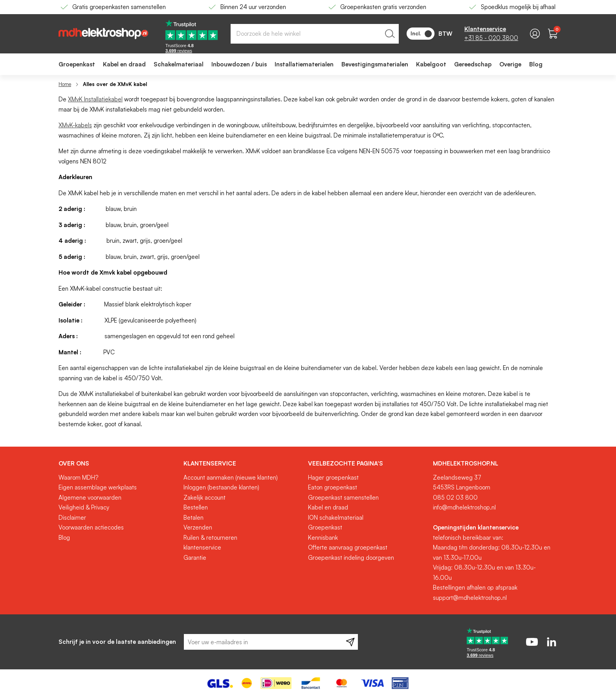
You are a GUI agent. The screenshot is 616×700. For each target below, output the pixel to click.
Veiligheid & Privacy (84, 507)
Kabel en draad (328, 507)
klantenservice (202, 547)
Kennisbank (323, 538)
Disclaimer (72, 518)
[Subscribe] (350, 642)
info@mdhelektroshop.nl (464, 507)
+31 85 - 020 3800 (491, 38)
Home (65, 84)
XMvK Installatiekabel (95, 99)
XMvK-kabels (75, 125)
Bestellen (196, 507)
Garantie (195, 558)
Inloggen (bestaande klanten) (221, 487)
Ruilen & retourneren (210, 538)
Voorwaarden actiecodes (91, 527)
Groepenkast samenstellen (343, 498)
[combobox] (315, 34)
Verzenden (198, 527)
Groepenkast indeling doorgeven (351, 558)
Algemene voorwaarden (90, 498)
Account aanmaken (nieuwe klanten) (231, 477)
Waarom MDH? (78, 477)
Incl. (421, 34)
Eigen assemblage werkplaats (98, 487)
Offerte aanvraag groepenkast (348, 547)
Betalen (193, 518)
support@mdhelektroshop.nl (470, 598)
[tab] (118, 464)
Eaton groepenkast (333, 487)
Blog (64, 538)
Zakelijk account (204, 498)
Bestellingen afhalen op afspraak (475, 587)
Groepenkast (325, 527)
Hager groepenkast (333, 477)
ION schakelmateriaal (336, 518)
